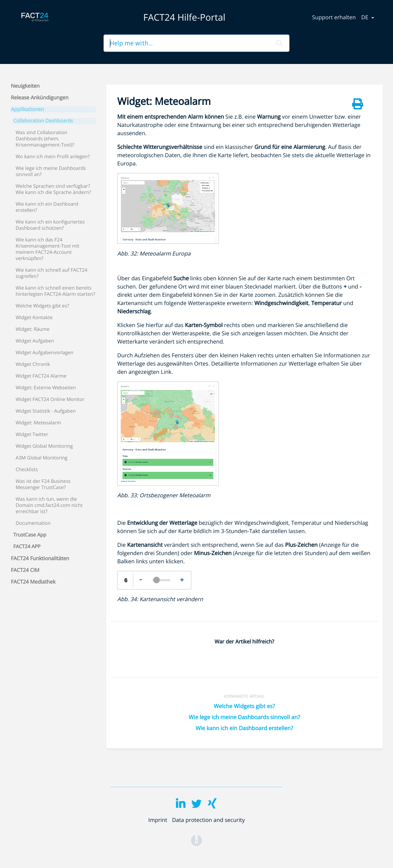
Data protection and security (209, 820)
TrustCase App (30, 535)
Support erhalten (334, 17)
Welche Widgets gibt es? (244, 706)
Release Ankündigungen (40, 98)
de (366, 17)
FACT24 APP (27, 547)
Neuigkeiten (25, 86)
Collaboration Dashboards (43, 121)
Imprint (158, 820)
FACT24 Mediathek (33, 582)
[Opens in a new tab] (196, 840)
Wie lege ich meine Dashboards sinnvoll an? (244, 717)
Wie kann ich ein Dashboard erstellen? (244, 728)
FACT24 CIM (25, 570)
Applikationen (28, 109)
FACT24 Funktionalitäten (40, 558)
